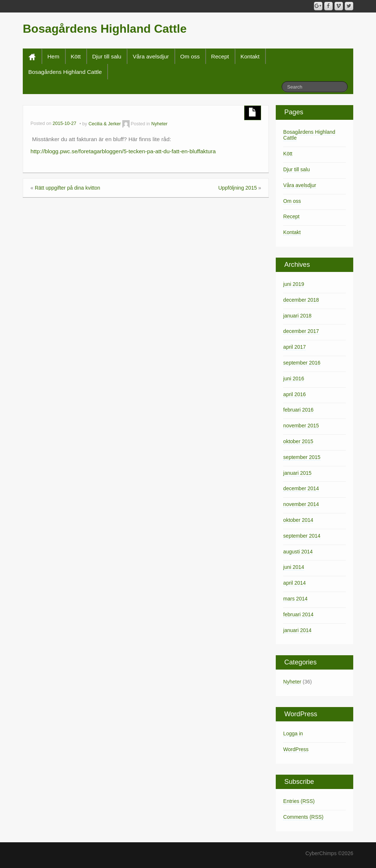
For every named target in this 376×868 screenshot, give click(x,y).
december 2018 (301, 300)
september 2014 (302, 536)
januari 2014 (297, 630)
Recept (220, 56)
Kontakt (250, 56)
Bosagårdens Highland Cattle (105, 29)
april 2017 (294, 347)
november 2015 (301, 426)
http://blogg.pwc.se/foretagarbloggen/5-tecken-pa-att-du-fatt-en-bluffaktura (123, 151)
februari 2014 (298, 614)
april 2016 (294, 394)
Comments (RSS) (303, 817)
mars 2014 (295, 599)
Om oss (190, 56)
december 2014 (301, 488)
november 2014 (301, 504)
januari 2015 (297, 473)
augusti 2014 (298, 552)
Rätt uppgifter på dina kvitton (68, 188)
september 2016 (302, 363)
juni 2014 (294, 567)
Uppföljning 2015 (237, 188)
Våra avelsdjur (151, 56)
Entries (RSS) (299, 801)
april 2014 (294, 583)
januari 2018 (297, 316)
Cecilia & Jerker (105, 124)
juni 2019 (294, 284)
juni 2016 (294, 379)
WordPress (296, 749)
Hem (53, 56)
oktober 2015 (298, 441)
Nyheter (159, 124)
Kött (76, 56)
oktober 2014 (298, 520)
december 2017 (301, 331)
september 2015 (302, 457)
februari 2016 (298, 410)
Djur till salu (107, 56)
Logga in (293, 734)
